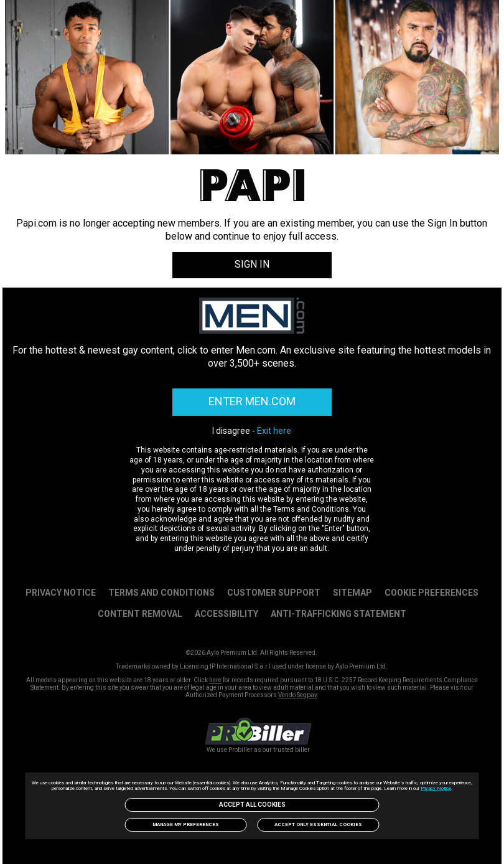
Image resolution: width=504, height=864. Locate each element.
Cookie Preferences (432, 593)
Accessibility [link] (226, 614)
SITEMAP (352, 593)
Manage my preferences (186, 824)
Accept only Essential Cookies (318, 824)
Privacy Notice (436, 788)
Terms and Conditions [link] (161, 593)
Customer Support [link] (274, 593)
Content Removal (140, 614)
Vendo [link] (287, 695)
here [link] (215, 680)
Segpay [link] (307, 695)
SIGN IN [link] (252, 264)
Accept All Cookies (252, 805)
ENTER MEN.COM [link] (252, 401)
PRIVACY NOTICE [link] (61, 593)
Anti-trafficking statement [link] (338, 614)
